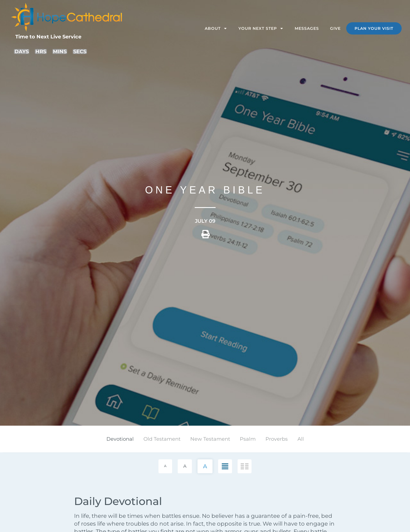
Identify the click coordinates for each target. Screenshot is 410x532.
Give (335, 28)
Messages (307, 28)
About (216, 28)
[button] (206, 236)
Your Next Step (261, 28)
